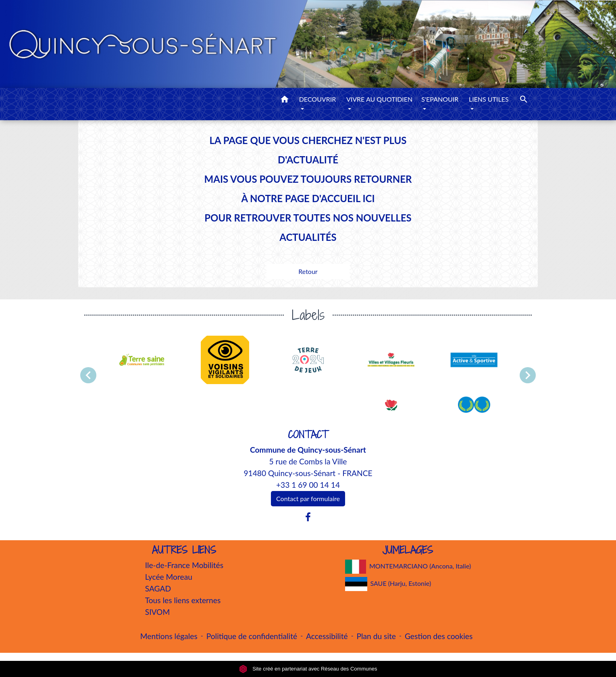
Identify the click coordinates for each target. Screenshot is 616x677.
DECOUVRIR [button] (318, 99)
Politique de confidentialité (252, 636)
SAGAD (158, 588)
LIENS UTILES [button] (489, 99)
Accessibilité (327, 636)
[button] (285, 100)
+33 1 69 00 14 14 (308, 485)
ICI (368, 198)
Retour (308, 271)
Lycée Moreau (169, 577)
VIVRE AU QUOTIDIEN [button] (379, 99)
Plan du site (376, 636)
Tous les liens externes (183, 600)
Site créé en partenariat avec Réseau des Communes (308, 669)
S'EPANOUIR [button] (440, 99)
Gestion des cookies (439, 636)
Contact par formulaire (308, 498)
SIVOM (158, 612)
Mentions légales (169, 636)
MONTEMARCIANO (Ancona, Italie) (408, 567)
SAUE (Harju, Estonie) (388, 584)
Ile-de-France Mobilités (184, 565)
